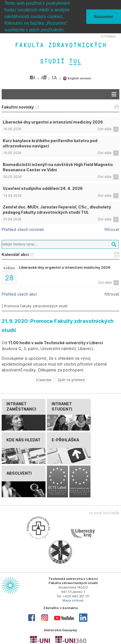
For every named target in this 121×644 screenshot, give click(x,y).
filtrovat (112, 229)
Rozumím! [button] (104, 17)
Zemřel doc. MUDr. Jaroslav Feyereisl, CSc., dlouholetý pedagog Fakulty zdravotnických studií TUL (57, 209)
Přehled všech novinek (23, 229)
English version (77, 78)
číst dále (105, 129)
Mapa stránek (73, 600)
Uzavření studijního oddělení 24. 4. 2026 (43, 188)
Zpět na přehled (71, 380)
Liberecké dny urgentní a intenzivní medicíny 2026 (53, 122)
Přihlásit (110, 36)
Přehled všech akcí (19, 294)
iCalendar (44, 380)
